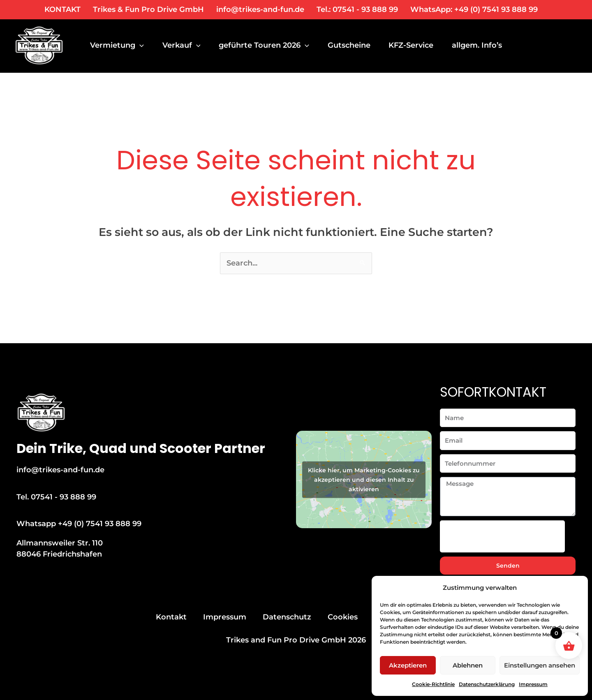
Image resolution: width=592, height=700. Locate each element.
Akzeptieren (408, 665)
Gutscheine (353, 45)
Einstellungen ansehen (540, 665)
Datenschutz (287, 617)
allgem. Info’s (483, 45)
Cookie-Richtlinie (433, 684)
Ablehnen (468, 665)
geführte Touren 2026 (267, 45)
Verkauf (183, 45)
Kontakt (171, 617)
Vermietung (117, 45)
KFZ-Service (416, 45)
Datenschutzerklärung (487, 684)
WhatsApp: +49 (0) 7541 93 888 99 (474, 9)
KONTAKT (62, 9)
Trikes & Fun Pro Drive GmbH (148, 9)
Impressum (533, 684)
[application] (140, 45)
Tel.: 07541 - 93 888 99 (357, 9)
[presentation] (502, 536)
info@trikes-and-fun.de (260, 9)
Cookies (343, 617)
